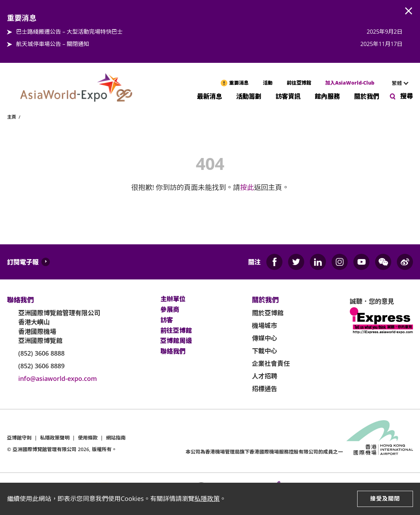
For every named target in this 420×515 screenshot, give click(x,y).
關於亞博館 (268, 313)
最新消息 (209, 96)
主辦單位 (173, 299)
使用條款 (88, 438)
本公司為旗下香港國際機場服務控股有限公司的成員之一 (264, 452)
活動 (268, 83)
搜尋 (407, 96)
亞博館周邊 (176, 341)
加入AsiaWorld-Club (350, 83)
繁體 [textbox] (397, 83)
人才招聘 (265, 376)
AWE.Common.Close (409, 11)
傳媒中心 (265, 338)
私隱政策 (207, 499)
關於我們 (367, 96)
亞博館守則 (19, 438)
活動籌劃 (249, 96)
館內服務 (327, 96)
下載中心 (265, 351)
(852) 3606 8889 (41, 366)
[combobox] (397, 83)
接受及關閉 (385, 499)
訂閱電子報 (23, 262)
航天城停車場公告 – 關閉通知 (53, 44)
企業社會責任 (271, 363)
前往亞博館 (299, 83)
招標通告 (265, 389)
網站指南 (116, 438)
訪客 (167, 320)
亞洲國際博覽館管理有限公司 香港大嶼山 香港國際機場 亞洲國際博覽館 (59, 327)
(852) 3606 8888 (41, 353)
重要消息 (239, 83)
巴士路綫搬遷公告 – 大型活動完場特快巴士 (69, 32)
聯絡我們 (173, 351)
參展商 (170, 310)
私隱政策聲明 (55, 438)
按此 (247, 187)
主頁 (12, 117)
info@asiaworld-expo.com (58, 378)
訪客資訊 (288, 96)
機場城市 (265, 325)
